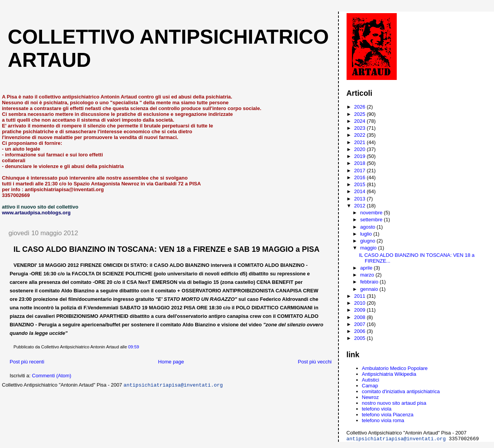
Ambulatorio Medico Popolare (395, 368)
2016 (361, 177)
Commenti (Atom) (52, 376)
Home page (171, 362)
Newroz (370, 397)
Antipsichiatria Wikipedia (389, 374)
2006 (361, 331)
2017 (361, 171)
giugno (368, 241)
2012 (361, 206)
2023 (361, 128)
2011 (361, 296)
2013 (361, 199)
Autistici (371, 380)
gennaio (370, 289)
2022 (361, 135)
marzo (368, 275)
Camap (370, 386)
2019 (361, 156)
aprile (367, 268)
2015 (361, 184)
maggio (369, 248)
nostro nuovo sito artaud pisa (394, 403)
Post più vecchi (315, 362)
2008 (361, 317)
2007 (361, 324)
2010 (361, 303)
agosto (368, 227)
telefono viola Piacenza (388, 415)
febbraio (370, 282)
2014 (361, 191)
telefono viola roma (383, 420)
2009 (361, 310)
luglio (367, 234)
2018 (361, 163)
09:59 (134, 347)
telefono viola (377, 409)
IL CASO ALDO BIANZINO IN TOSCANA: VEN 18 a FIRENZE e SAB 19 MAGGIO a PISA (167, 249)
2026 (361, 107)
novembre (372, 213)
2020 (361, 149)
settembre (372, 220)
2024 (361, 121)
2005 (361, 338)
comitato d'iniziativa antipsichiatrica (401, 391)
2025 (361, 114)
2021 (361, 142)
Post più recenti (27, 362)
